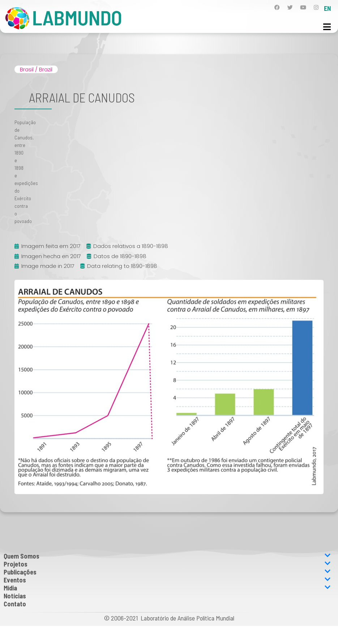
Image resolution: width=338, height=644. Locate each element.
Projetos (167, 564)
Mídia (167, 588)
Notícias (15, 596)
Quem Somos (167, 556)
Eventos (167, 580)
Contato (15, 604)
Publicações (167, 572)
